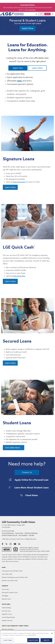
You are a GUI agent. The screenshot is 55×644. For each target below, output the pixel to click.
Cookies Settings (7, 640)
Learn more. (32, 10)
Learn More (37, 68)
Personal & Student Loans (10, 592)
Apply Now (28, 28)
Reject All (46, 640)
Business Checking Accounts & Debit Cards (15, 577)
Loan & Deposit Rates (8, 617)
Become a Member (8, 629)
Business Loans (6, 599)
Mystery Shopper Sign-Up (10, 535)
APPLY (41, 14)
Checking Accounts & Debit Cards (12, 571)
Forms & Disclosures (8, 533)
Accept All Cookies (33, 640)
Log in (47, 14)
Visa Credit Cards (7, 574)
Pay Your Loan (6, 611)
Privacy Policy (19, 533)
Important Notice (28, 5)
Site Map (31, 535)
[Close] (52, 633)
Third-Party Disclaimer (31, 533)
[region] (28, 637)
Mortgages (5, 596)
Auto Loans (5, 589)
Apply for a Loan (7, 614)
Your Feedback (23, 535)
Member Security (7, 620)
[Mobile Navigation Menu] (53, 14)
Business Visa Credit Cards (10, 580)
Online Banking (6, 608)
